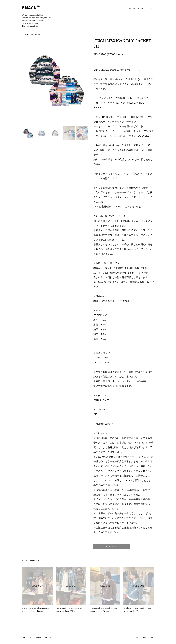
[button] (55, 80)
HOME (25, 34)
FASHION (35, 34)
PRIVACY (49, 637)
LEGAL (38, 637)
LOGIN (131, 9)
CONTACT (27, 637)
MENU (151, 9)
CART (141, 9)
